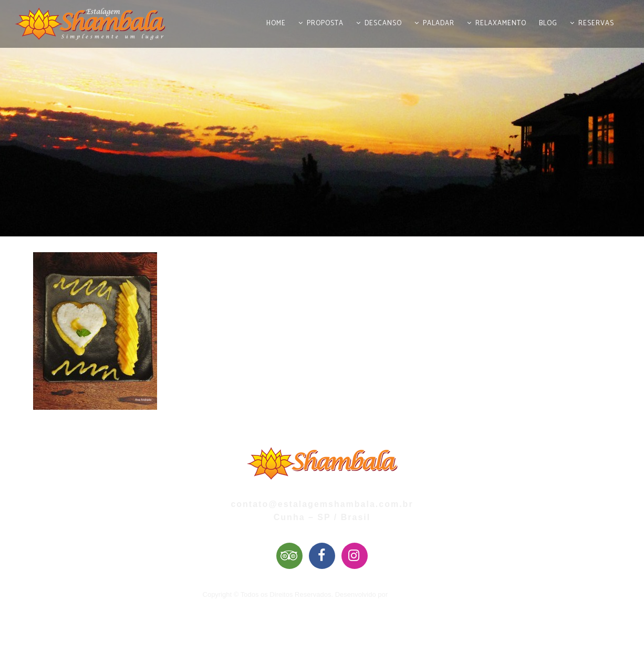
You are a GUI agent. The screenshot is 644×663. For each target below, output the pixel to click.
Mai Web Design (415, 594)
